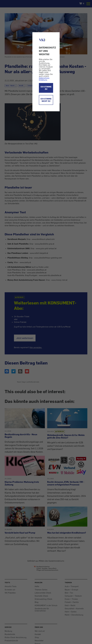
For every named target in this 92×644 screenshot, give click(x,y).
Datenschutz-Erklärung (44, 79)
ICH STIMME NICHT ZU (46, 100)
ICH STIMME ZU (46, 88)
